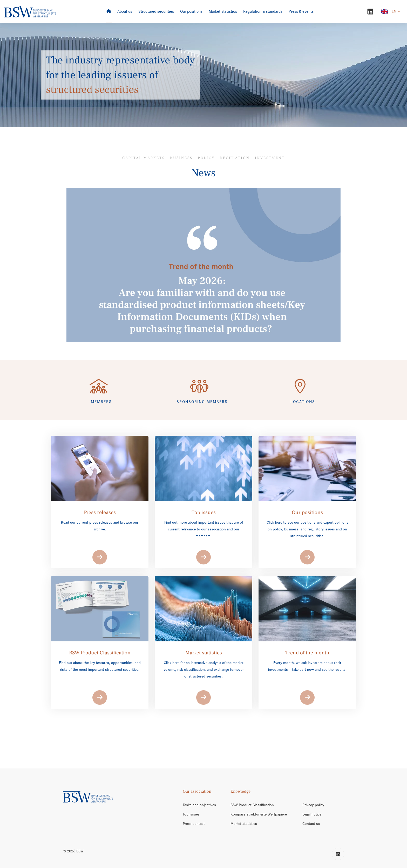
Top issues (191, 814)
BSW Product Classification (252, 805)
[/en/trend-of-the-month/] (204, 265)
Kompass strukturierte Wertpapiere (259, 814)
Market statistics (244, 824)
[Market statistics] (223, 12)
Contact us (311, 824)
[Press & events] (301, 12)
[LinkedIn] (370, 12)
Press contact (194, 824)
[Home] (109, 12)
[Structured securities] (156, 12)
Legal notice (312, 814)
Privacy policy (313, 805)
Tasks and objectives (199, 805)
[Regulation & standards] (263, 12)
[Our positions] (191, 12)
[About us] (125, 12)
